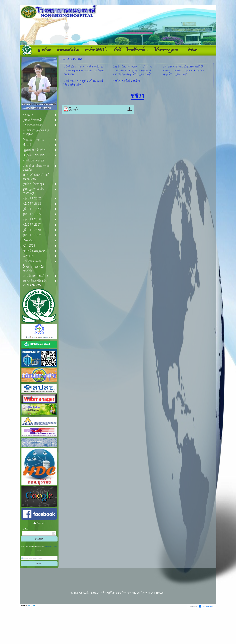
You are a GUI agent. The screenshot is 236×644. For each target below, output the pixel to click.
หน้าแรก (63, 92)
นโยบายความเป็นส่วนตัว (51, 580)
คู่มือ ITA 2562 (72, 92)
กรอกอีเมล (25, 563)
